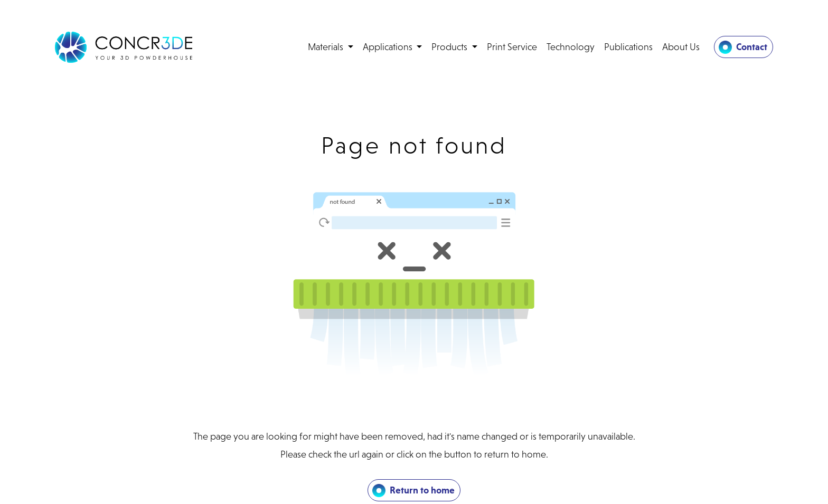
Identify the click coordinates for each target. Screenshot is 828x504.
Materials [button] (327, 47)
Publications (628, 47)
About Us (681, 47)
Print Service (512, 47)
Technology (571, 47)
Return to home (422, 490)
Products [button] (450, 47)
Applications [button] (389, 47)
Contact (752, 47)
